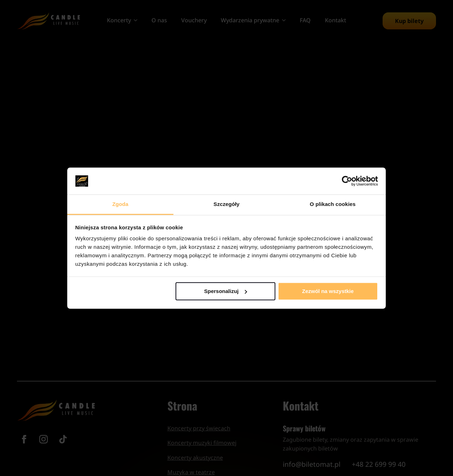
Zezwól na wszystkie (328, 291)
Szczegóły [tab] (226, 204)
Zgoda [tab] (120, 204)
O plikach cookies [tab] (332, 204)
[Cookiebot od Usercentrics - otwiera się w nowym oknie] (347, 181)
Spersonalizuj (226, 291)
